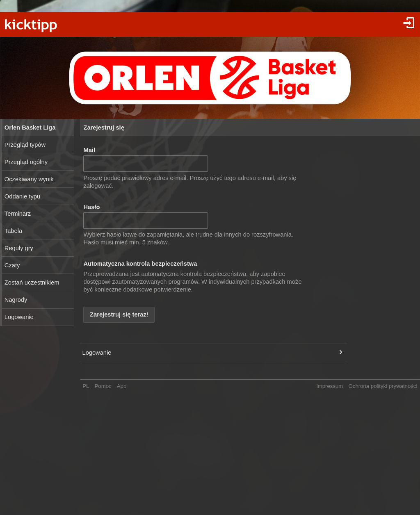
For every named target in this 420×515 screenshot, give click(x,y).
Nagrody (16, 300)
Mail (89, 150)
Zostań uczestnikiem (32, 283)
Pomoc (103, 386)
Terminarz (18, 214)
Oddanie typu (22, 196)
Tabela (13, 231)
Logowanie (19, 317)
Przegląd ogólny (26, 162)
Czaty (12, 265)
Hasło (91, 207)
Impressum (330, 386)
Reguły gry (19, 248)
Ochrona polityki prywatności (383, 386)
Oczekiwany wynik (29, 179)
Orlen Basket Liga (30, 128)
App (122, 386)
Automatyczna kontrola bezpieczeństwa (140, 264)
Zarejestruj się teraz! (119, 314)
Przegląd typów (25, 145)
